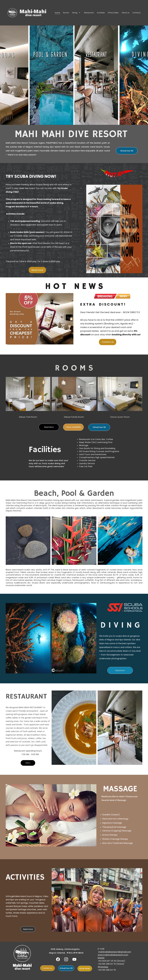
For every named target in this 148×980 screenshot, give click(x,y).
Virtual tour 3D (127, 151)
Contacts (136, 13)
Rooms (66, 13)
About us (125, 13)
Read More (49, 427)
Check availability (73, 427)
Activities (101, 13)
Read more (37, 270)
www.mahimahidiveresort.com (113, 955)
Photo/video (113, 13)
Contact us (108, 342)
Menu (28, 763)
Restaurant (89, 13)
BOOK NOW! (85, 969)
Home (57, 13)
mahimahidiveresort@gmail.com (115, 952)
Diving (75, 13)
